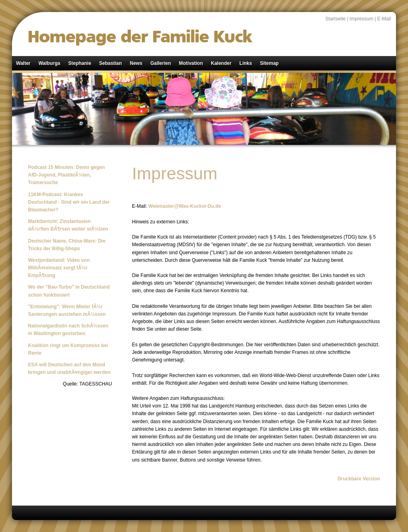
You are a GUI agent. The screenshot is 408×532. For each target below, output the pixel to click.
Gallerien (161, 63)
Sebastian (111, 63)
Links (246, 63)
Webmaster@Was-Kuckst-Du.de (185, 206)
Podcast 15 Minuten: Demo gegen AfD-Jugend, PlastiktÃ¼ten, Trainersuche (66, 175)
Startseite (335, 19)
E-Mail (384, 19)
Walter (23, 63)
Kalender (221, 63)
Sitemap (269, 63)
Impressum (361, 19)
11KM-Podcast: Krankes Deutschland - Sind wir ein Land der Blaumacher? (69, 202)
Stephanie (79, 63)
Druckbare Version (359, 479)
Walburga (49, 63)
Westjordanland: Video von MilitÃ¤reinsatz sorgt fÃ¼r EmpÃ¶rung (59, 268)
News (136, 63)
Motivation (191, 63)
